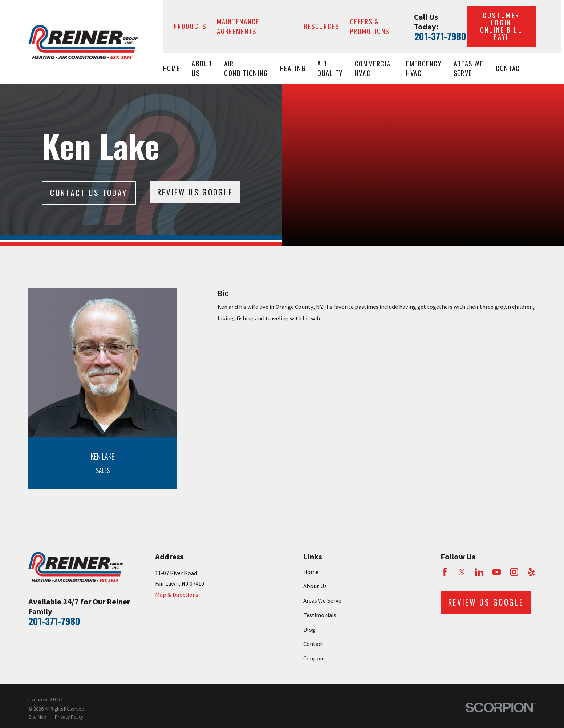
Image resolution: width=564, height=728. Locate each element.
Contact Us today (89, 193)
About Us (315, 586)
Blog (309, 630)
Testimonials (320, 615)
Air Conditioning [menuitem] (246, 68)
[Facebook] (445, 572)
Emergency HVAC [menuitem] (424, 68)
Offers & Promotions (370, 26)
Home (311, 572)
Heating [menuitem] (293, 68)
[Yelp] (531, 572)
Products (190, 26)
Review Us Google (195, 192)
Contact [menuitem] (510, 68)
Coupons (315, 658)
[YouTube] (497, 572)
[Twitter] (462, 572)
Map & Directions (177, 595)
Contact (313, 644)
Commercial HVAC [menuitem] (375, 68)
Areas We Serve (322, 601)
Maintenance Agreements (238, 26)
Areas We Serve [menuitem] (469, 68)
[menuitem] (37, 717)
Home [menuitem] (172, 68)
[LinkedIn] (479, 572)
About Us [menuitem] (202, 68)
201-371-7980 (440, 36)
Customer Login (501, 26)
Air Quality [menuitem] (330, 68)
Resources (322, 26)
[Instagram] (514, 572)
